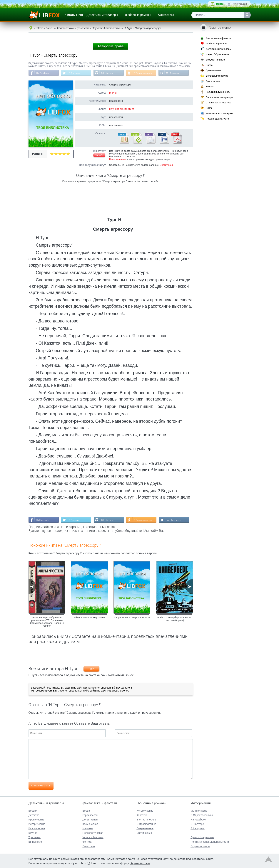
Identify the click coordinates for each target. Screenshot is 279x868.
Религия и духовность (218, 92)
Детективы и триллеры (102, 15)
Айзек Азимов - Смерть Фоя (89, 618)
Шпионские (35, 841)
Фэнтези (87, 841)
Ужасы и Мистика (93, 837)
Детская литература (217, 76)
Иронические (36, 819)
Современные (145, 828)
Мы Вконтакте (175, 73)
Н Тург (113, 93)
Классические (37, 828)
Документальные (215, 60)
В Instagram (108, 73)
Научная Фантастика (122, 109)
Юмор (209, 108)
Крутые (33, 832)
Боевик (33, 810)
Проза (209, 65)
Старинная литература (218, 103)
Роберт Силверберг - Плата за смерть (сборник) (174, 619)
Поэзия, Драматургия (218, 119)
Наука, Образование (217, 54)
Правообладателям (202, 837)
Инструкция (166, 165)
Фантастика (166, 15)
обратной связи (140, 863)
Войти (220, 4)
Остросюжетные (146, 824)
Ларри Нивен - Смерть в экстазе (132, 618)
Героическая (90, 815)
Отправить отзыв (41, 786)
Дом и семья (213, 81)
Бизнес (210, 86)
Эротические (144, 832)
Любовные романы (138, 15)
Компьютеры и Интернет (219, 113)
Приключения (213, 70)
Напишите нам (117, 159)
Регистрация (239, 4)
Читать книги (74, 15)
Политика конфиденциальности (210, 841)
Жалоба (99, 155)
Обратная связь (200, 846)
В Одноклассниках (144, 73)
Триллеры (35, 837)
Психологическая (93, 832)
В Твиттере (75, 73)
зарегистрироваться (70, 691)
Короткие (142, 815)
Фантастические (146, 819)
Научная (87, 828)
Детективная (90, 819)
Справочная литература (219, 97)
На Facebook (43, 73)
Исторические (37, 824)
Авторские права (111, 46)
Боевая (87, 810)
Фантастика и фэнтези (218, 38)
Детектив (34, 815)
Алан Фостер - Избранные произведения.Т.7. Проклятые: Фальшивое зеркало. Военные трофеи (47, 622)
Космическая (90, 824)
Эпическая (89, 846)
